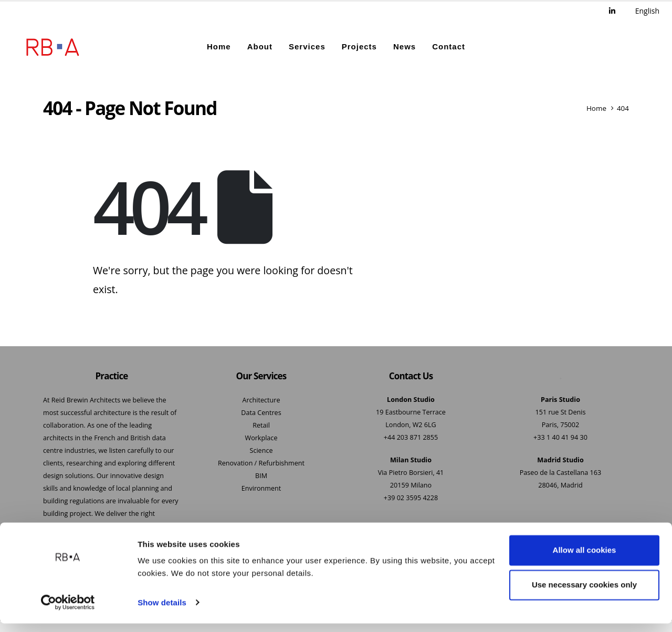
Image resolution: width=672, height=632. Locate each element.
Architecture (261, 401)
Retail (261, 426)
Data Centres (261, 413)
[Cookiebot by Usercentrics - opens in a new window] (68, 612)
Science (261, 451)
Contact (449, 47)
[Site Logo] (52, 47)
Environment (261, 489)
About (260, 47)
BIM (261, 476)
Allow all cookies (585, 559)
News (405, 47)
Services (307, 47)
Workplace (261, 438)
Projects (359, 47)
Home (219, 47)
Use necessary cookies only (584, 593)
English (647, 11)
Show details (162, 611)
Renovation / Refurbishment (261, 464)
